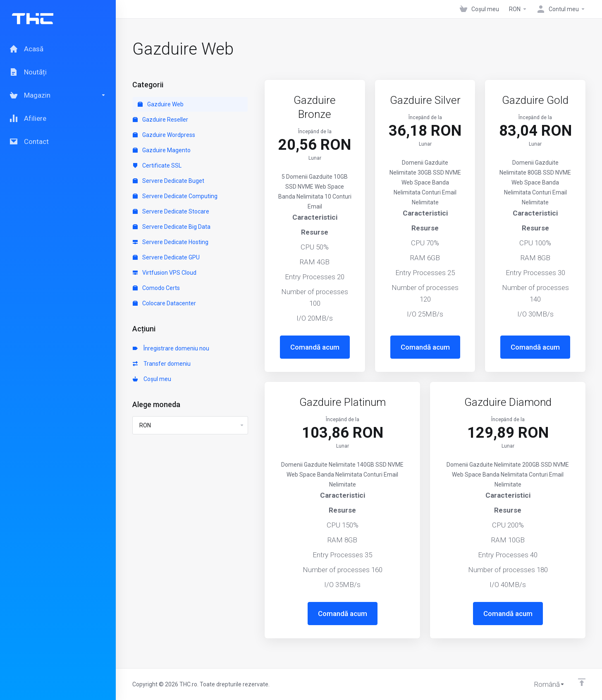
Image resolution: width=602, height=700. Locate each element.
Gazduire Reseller (160, 120)
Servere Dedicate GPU (166, 257)
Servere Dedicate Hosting (171, 242)
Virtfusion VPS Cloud (165, 273)
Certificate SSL (157, 165)
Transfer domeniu (162, 364)
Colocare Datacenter (164, 303)
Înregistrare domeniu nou (171, 348)
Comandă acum (315, 347)
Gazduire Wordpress (164, 135)
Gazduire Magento (162, 150)
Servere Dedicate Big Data (172, 227)
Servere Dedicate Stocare (171, 211)
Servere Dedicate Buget (168, 181)
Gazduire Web (161, 104)
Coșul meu (152, 379)
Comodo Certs (156, 288)
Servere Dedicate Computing (175, 196)
